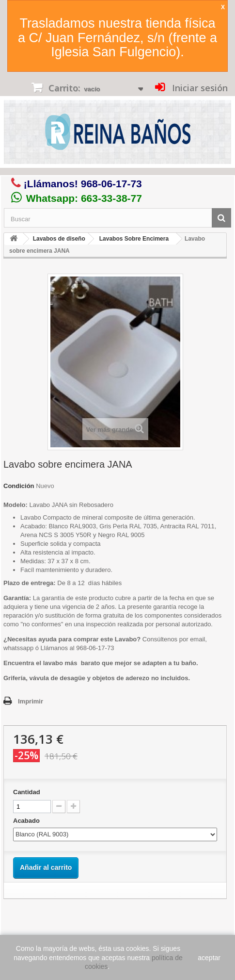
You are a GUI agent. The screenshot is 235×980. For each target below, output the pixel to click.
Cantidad (27, 792)
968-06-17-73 (111, 184)
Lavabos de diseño (59, 239)
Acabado (27, 821)
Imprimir (31, 701)
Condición (19, 486)
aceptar (209, 958)
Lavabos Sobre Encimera (134, 239)
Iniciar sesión (199, 88)
